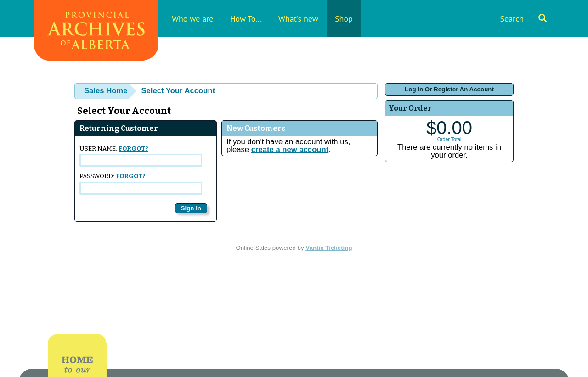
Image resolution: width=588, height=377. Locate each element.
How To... (246, 19)
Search (523, 19)
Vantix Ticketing (329, 248)
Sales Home (106, 91)
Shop (344, 19)
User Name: (141, 156)
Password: (141, 183)
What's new (298, 19)
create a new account (290, 149)
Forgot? (133, 149)
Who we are (192, 19)
